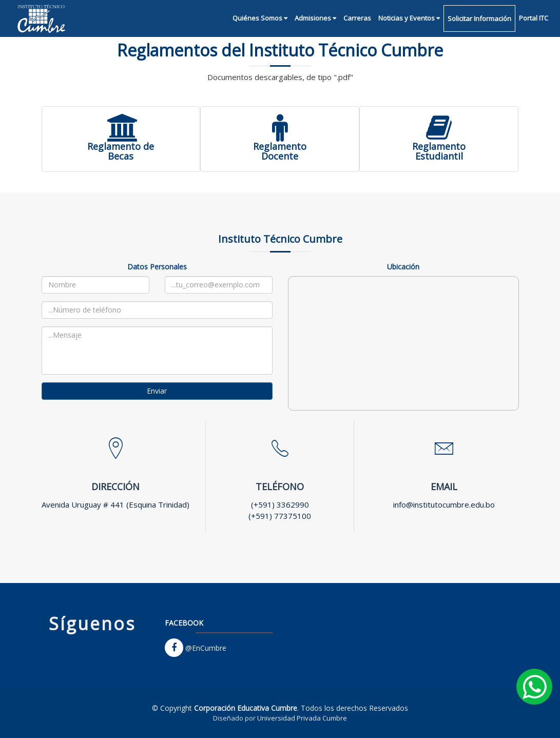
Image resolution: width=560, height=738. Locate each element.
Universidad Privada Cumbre (302, 718)
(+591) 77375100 (280, 516)
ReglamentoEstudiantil (439, 145)
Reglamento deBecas (121, 145)
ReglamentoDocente (280, 145)
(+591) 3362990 (280, 504)
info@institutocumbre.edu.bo (444, 504)
